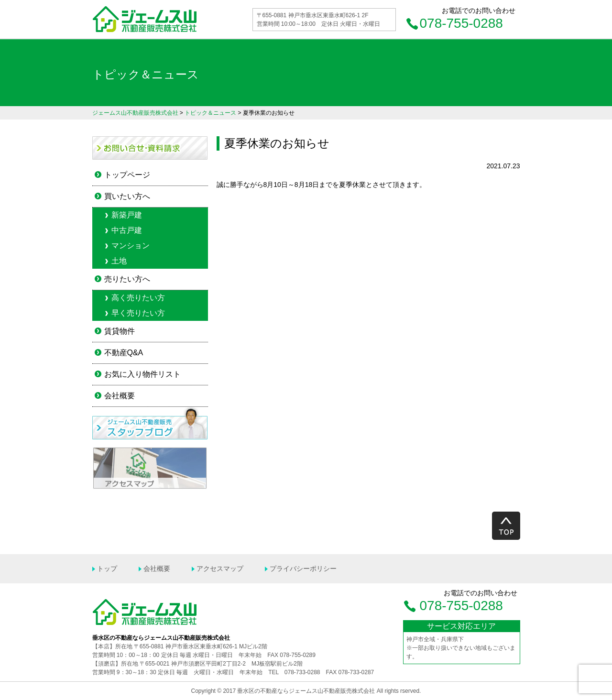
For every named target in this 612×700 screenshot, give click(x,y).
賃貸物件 (120, 331)
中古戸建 (127, 230)
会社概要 (120, 396)
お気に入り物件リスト (142, 374)
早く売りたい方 (138, 313)
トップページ (127, 175)
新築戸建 (127, 215)
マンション (131, 246)
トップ (107, 569)
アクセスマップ (220, 569)
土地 (119, 261)
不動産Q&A (124, 353)
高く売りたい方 (138, 298)
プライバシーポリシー (303, 569)
